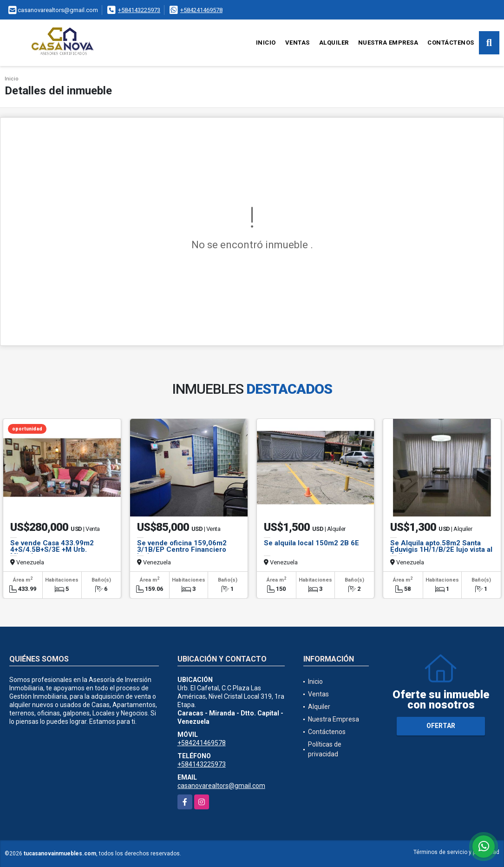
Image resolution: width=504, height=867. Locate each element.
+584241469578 (201, 10)
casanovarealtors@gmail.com (221, 786)
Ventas (298, 43)
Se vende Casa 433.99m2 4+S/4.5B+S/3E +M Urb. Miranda (52, 549)
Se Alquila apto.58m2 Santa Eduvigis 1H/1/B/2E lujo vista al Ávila (441, 549)
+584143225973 (139, 10)
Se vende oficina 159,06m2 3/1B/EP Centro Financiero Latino (182, 549)
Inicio (266, 43)
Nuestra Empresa (388, 43)
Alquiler (334, 43)
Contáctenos (451, 43)
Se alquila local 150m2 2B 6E (311, 543)
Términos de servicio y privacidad (456, 852)
